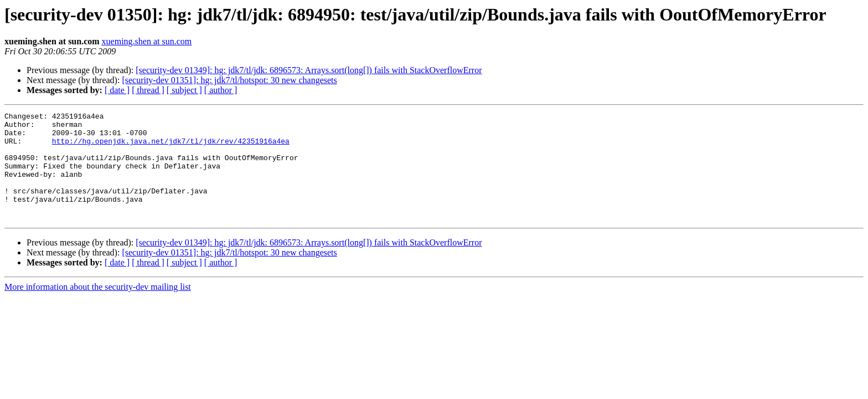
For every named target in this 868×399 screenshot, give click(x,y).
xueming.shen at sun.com (147, 41)
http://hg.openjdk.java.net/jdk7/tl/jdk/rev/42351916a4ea (171, 147)
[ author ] (221, 90)
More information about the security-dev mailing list (98, 308)
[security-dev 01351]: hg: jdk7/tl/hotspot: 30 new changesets (229, 80)
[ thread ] (148, 90)
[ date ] (117, 90)
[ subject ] (184, 90)
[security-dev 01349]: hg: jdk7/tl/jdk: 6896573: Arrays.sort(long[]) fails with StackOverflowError (309, 70)
